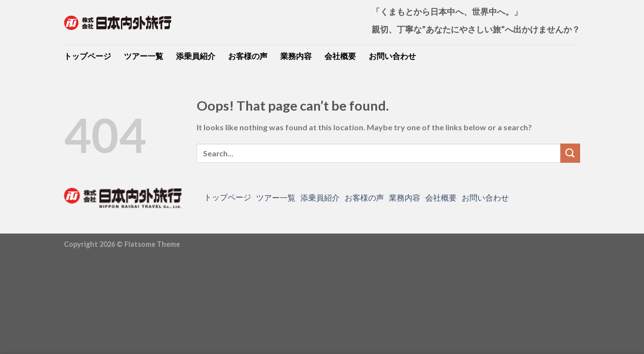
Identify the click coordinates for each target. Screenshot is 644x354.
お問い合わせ (392, 56)
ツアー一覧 (144, 56)
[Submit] (570, 153)
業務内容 (296, 56)
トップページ (88, 56)
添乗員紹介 (196, 56)
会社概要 (340, 56)
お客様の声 (248, 56)
